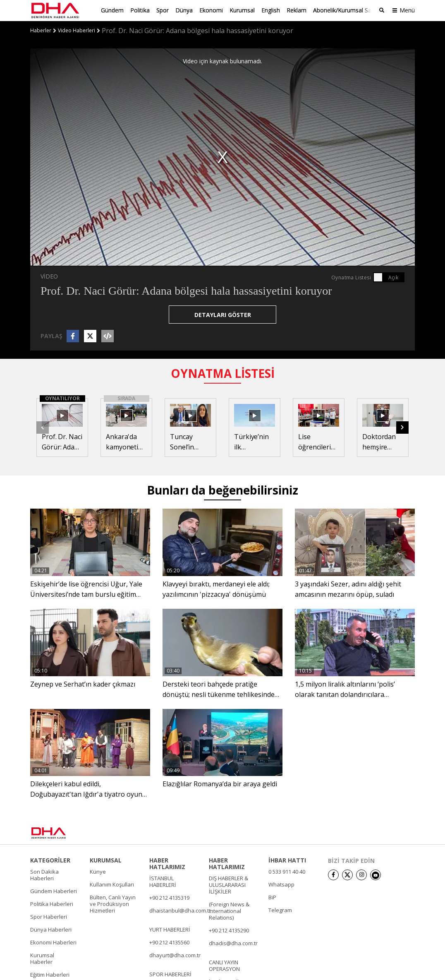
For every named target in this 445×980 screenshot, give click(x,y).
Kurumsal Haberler (42, 958)
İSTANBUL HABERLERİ (163, 881)
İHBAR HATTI (287, 860)
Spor (163, 10)
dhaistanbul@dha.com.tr (180, 910)
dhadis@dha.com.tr (233, 943)
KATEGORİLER (50, 860)
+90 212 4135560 (169, 942)
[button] (402, 427)
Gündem (112, 10)
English (271, 10)
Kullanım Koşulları (112, 884)
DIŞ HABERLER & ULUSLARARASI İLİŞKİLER (228, 884)
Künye (98, 871)
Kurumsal (242, 10)
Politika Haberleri (52, 903)
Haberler (41, 30)
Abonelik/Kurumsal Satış (345, 10)
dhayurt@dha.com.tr (175, 955)
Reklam (297, 10)
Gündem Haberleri (54, 891)
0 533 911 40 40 (287, 871)
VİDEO (49, 276)
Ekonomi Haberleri (53, 942)
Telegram (280, 910)
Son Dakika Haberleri (44, 874)
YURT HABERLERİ (170, 929)
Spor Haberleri (49, 916)
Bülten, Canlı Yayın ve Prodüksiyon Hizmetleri (113, 903)
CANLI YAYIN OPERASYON (224, 965)
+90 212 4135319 (169, 897)
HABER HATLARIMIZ (167, 863)
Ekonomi (211, 10)
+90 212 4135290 (229, 930)
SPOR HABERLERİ (170, 974)
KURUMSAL (106, 860)
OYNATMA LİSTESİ (223, 373)
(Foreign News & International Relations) (229, 910)
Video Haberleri (77, 30)
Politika (140, 10)
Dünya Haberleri (51, 929)
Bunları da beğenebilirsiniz (223, 490)
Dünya (184, 10)
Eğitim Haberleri (50, 974)
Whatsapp (281, 884)
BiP (272, 897)
